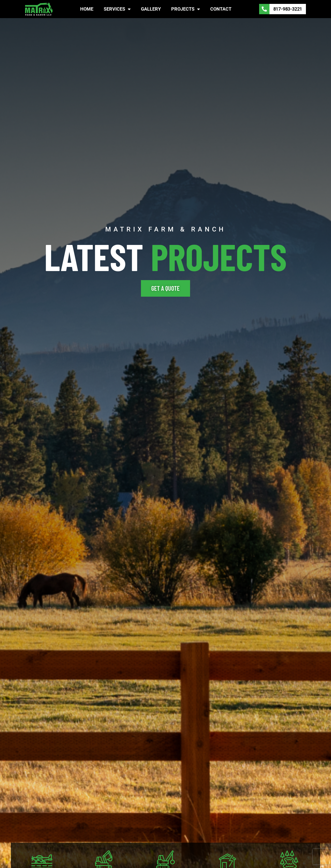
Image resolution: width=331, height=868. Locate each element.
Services (117, 9)
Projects (186, 9)
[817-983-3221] (264, 9)
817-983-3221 (288, 9)
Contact (221, 9)
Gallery (151, 9)
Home (87, 9)
